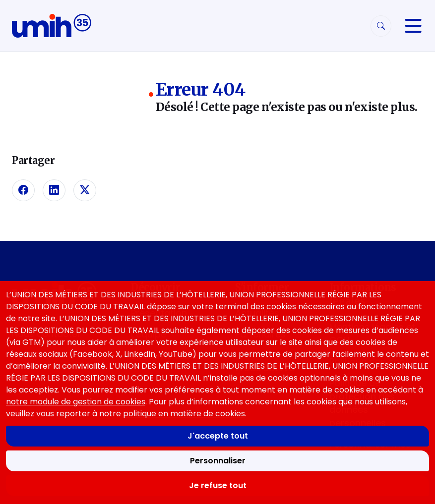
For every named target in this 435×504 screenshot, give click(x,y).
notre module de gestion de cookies (76, 402)
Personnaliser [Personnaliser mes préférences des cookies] (218, 461)
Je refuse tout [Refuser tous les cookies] (218, 485)
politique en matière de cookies (184, 414)
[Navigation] (413, 26)
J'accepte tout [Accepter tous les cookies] (218, 436)
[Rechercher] (381, 26)
